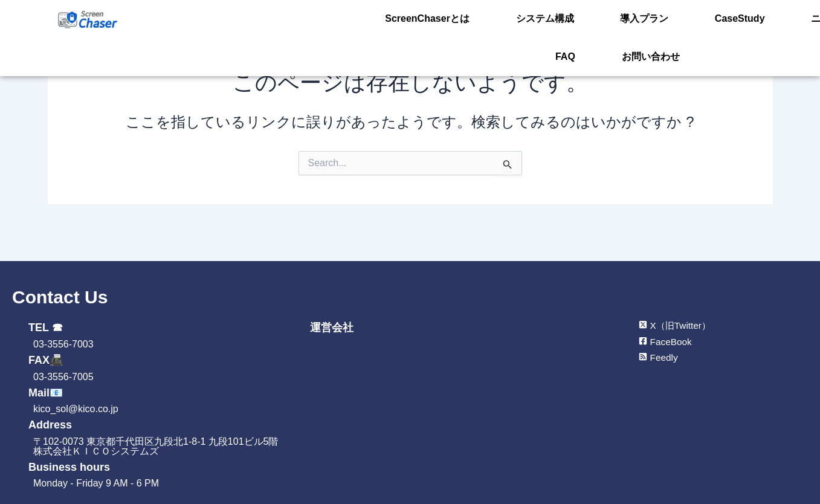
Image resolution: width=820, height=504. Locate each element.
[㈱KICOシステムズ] (444, 425)
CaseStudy (655, 20)
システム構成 (504, 20)
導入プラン (581, 20)
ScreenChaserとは (408, 20)
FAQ (776, 20)
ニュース (723, 20)
